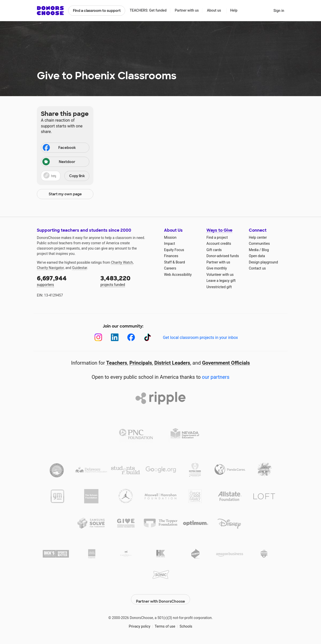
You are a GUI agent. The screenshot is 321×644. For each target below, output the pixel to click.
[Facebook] (131, 337)
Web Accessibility (178, 275)
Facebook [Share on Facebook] (59, 148)
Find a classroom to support (97, 11)
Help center (258, 237)
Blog (265, 250)
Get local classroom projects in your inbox (200, 338)
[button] (65, 176)
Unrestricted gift (219, 287)
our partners (216, 377)
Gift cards (214, 250)
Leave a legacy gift (221, 281)
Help (234, 10)
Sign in (279, 11)
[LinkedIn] (115, 337)
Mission (170, 237)
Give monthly (217, 268)
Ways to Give (219, 230)
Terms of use (165, 624)
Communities (259, 244)
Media (254, 250)
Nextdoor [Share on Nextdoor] (59, 162)
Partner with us (187, 10)
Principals (141, 363)
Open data (257, 256)
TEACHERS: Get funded (148, 10)
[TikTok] (148, 337)
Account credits (219, 244)
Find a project (217, 237)
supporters (65, 280)
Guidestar (80, 268)
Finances (171, 256)
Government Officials (226, 363)
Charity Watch (122, 262)
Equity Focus (174, 250)
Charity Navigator (50, 268)
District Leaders (172, 363)
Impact (169, 244)
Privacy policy (139, 624)
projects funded (129, 280)
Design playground (263, 262)
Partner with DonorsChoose (161, 597)
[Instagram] (98, 337)
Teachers (117, 363)
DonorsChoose (50, 11)
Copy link (77, 176)
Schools (186, 624)
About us (214, 10)
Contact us (257, 268)
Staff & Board (175, 262)
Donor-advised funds (223, 256)
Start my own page (65, 194)
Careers (170, 268)
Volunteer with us (220, 275)
